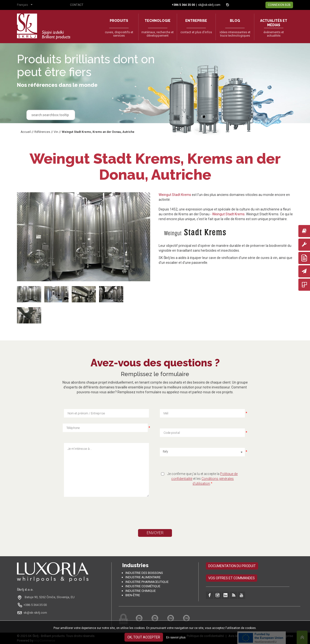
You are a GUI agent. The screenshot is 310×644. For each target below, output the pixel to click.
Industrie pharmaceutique (147, 582)
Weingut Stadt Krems (175, 195)
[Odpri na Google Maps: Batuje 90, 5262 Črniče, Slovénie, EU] (46, 597)
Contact (77, 5)
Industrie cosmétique (143, 586)
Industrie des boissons (144, 573)
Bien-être (133, 595)
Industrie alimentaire (143, 577)
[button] (26, 5)
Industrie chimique (141, 591)
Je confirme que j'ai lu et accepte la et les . (202, 479)
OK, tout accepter (144, 637)
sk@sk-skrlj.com (209, 5)
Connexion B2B (279, 5)
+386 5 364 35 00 (35, 605)
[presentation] (110, 515)
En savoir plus (176, 637)
